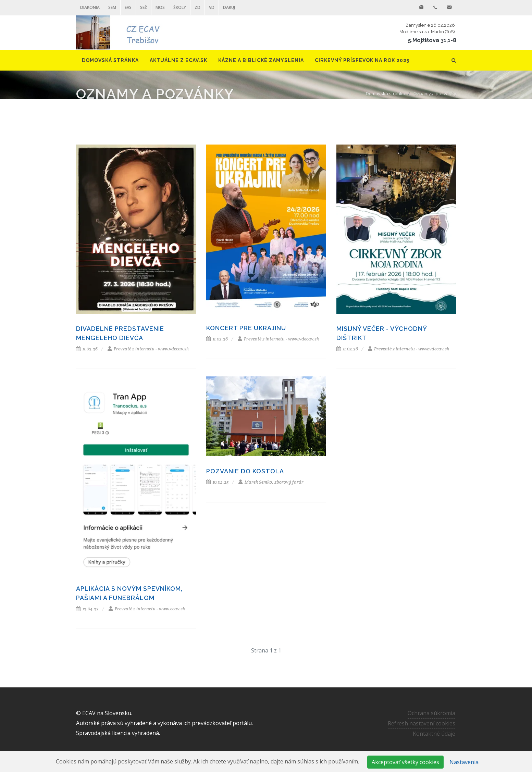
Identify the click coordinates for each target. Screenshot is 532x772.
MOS (160, 7)
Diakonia (90, 7)
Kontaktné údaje (434, 734)
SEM (112, 7)
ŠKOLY (180, 7)
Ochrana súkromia (431, 713)
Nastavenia (464, 762)
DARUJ (229, 7)
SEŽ (144, 7)
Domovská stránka (386, 94)
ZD (197, 7)
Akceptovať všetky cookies (405, 762)
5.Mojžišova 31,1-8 (432, 40)
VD (212, 7)
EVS (128, 7)
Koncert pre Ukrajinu (246, 328)
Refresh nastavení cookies (422, 723)
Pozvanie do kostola (245, 471)
